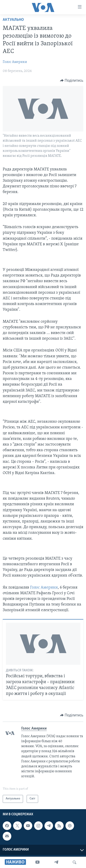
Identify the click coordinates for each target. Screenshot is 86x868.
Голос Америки (15, 62)
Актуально (13, 20)
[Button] (72, 81)
